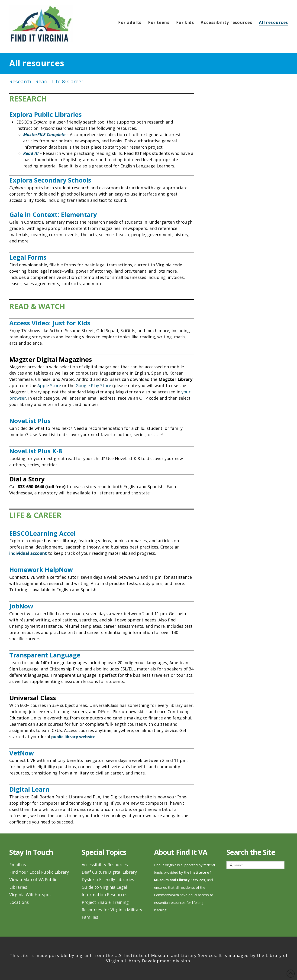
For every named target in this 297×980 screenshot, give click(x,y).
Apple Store (49, 385)
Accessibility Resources (105, 865)
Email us (18, 865)
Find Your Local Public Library (39, 872)
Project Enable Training (105, 902)
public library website (73, 737)
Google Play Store (93, 385)
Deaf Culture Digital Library (109, 872)
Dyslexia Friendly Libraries (108, 879)
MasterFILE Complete (44, 134)
